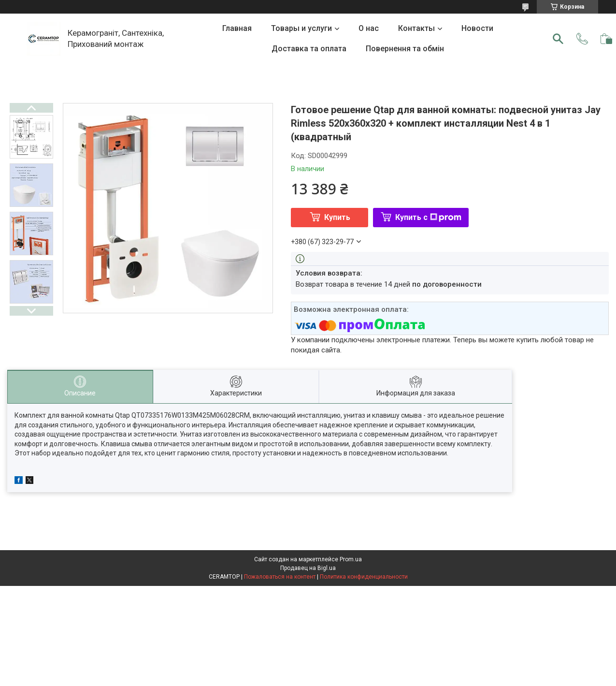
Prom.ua (351, 559)
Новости (477, 28)
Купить (337, 217)
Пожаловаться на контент (280, 577)
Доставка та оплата (309, 49)
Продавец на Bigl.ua (308, 568)
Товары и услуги (301, 28)
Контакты (416, 28)
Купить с (428, 217)
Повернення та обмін (405, 49)
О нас (369, 28)
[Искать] (558, 39)
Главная (237, 28)
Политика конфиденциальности (364, 577)
